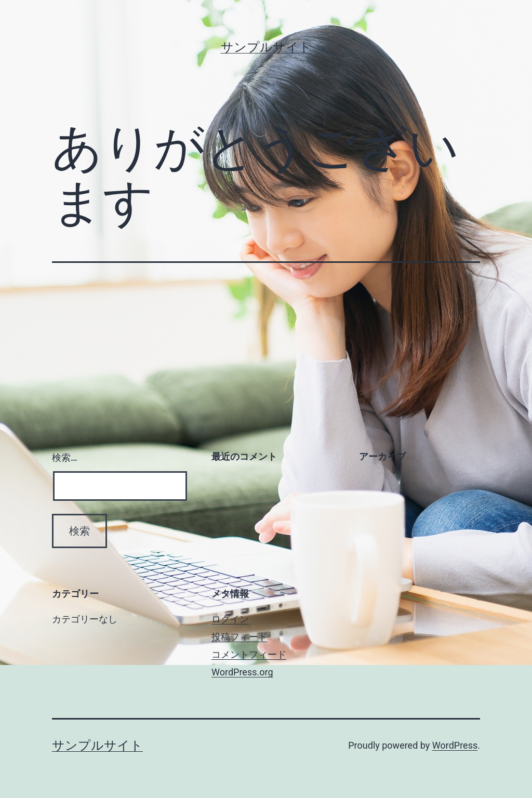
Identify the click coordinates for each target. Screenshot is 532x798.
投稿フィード (240, 637)
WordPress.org (242, 672)
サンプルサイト (266, 47)
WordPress (455, 745)
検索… (65, 457)
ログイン (230, 619)
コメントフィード (249, 654)
